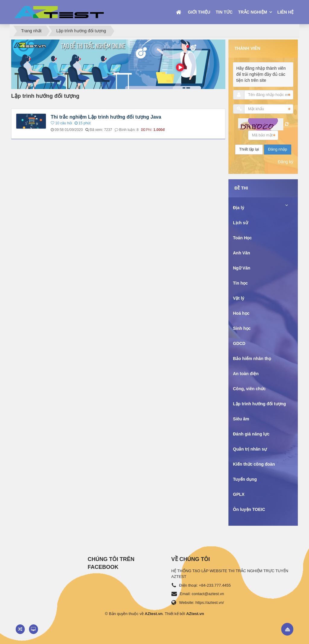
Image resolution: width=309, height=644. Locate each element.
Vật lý (239, 298)
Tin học (240, 283)
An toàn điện (246, 374)
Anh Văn (242, 253)
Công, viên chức (249, 389)
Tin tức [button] (224, 12)
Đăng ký (286, 162)
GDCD (239, 343)
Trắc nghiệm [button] (253, 12)
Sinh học (242, 328)
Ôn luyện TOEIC (249, 509)
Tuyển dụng (245, 479)
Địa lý (239, 208)
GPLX (239, 494)
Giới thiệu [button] (199, 12)
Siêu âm (241, 419)
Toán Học (242, 238)
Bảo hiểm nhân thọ (252, 359)
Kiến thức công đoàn (254, 464)
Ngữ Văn (242, 268)
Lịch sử (241, 223)
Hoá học (241, 313)
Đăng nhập (277, 149)
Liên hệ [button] (285, 12)
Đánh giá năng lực (251, 434)
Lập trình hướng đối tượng (260, 404)
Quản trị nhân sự (250, 449)
